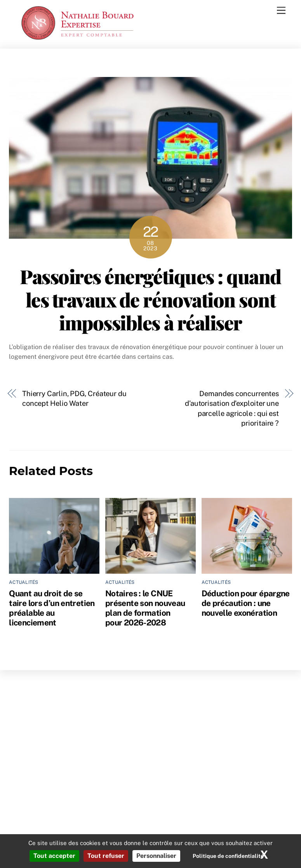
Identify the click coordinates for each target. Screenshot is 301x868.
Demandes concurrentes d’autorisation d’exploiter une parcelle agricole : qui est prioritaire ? (232, 409)
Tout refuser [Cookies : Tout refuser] (106, 856)
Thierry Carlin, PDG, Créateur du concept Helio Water (74, 399)
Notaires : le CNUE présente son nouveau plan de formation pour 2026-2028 (145, 608)
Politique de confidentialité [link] (228, 856)
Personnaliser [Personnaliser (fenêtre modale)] (156, 856)
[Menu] (281, 11)
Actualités (23, 582)
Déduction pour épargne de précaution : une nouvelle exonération (246, 603)
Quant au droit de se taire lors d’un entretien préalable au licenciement (52, 608)
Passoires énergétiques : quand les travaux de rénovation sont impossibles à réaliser (150, 299)
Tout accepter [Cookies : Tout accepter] (54, 856)
